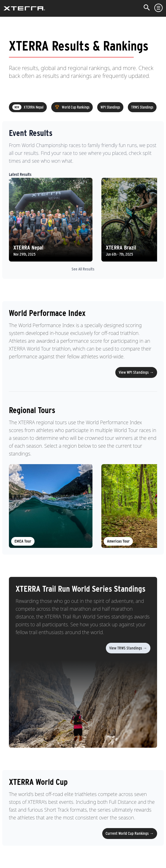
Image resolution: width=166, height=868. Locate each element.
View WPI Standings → (136, 372)
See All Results (83, 269)
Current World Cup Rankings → (130, 833)
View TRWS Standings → (128, 648)
